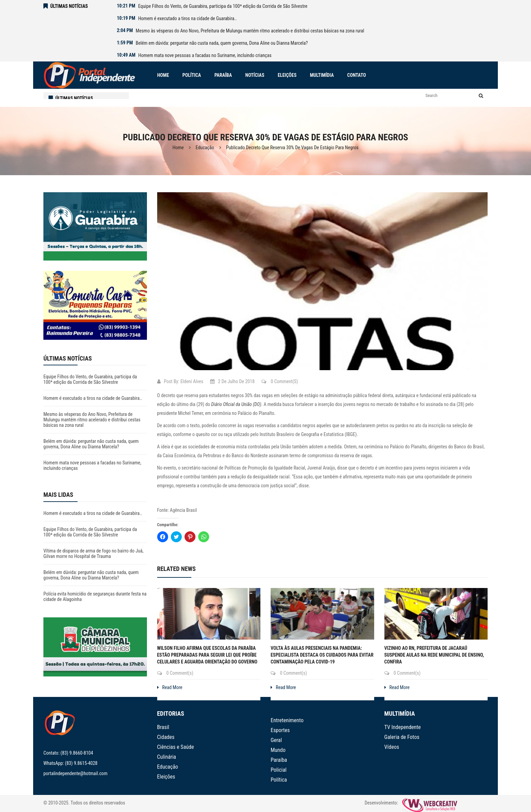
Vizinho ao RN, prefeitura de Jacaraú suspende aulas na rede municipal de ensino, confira (434, 655)
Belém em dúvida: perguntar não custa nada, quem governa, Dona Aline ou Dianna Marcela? (222, 43)
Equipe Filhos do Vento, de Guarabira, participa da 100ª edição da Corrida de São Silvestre (223, 6)
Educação (205, 148)
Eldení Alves (192, 381)
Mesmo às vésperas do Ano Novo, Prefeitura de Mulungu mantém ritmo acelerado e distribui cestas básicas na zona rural (250, 31)
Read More (170, 687)
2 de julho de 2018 (232, 381)
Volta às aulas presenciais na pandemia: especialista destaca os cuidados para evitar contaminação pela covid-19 (322, 655)
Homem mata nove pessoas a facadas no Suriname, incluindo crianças (205, 55)
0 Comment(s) (280, 381)
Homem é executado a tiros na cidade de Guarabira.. (187, 18)
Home (178, 148)
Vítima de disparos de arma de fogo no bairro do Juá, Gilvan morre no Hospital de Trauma (93, 554)
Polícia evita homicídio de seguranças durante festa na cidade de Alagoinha (95, 597)
